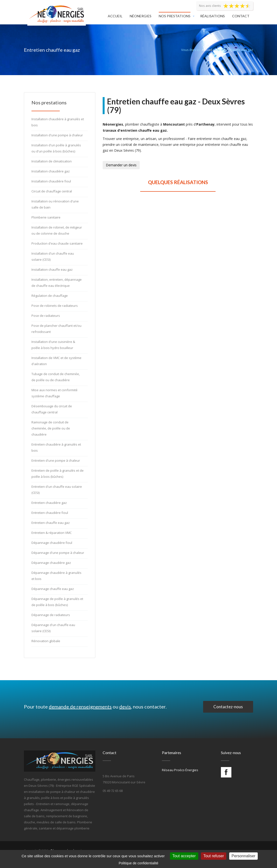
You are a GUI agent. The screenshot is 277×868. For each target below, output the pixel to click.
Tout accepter (184, 856)
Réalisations (213, 16)
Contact (241, 16)
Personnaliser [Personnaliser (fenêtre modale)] (244, 856)
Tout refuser (214, 856)
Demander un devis (121, 165)
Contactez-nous (228, 707)
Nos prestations (175, 16)
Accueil (115, 16)
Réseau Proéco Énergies (180, 770)
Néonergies (141, 16)
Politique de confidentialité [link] (139, 863)
